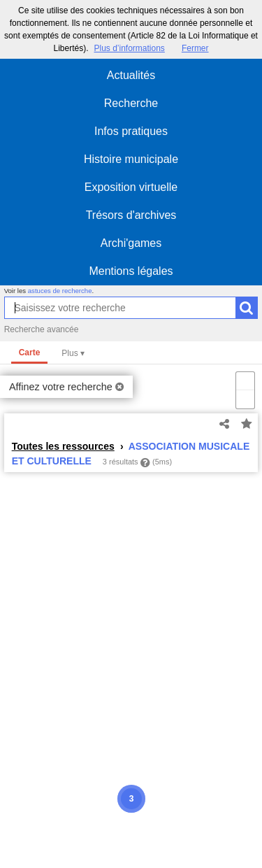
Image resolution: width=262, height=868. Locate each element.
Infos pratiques (131, 131)
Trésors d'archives (131, 215)
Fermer (195, 48)
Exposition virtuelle (131, 187)
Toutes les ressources (63, 446)
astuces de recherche (60, 291)
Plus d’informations (129, 48)
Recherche (131, 103)
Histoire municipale (131, 159)
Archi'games (131, 243)
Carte (30, 353)
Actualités (131, 75)
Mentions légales (131, 271)
